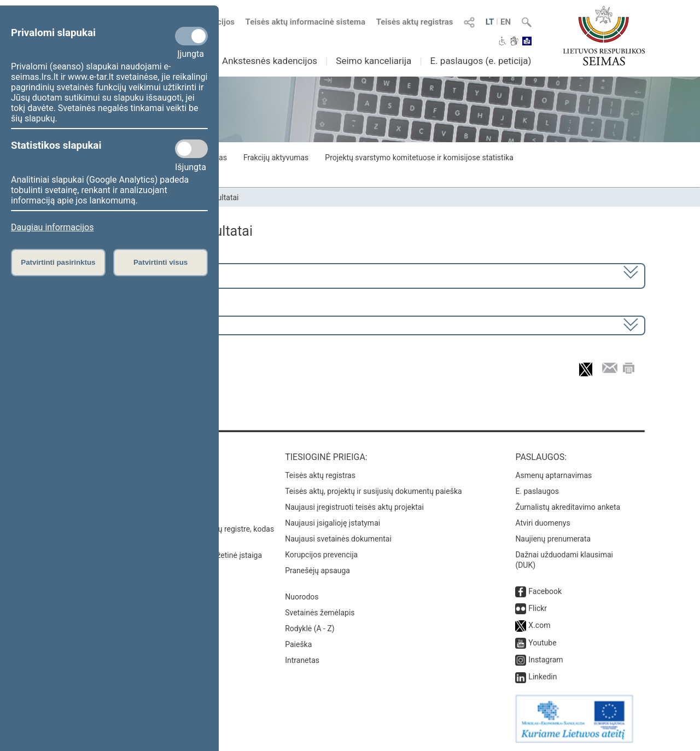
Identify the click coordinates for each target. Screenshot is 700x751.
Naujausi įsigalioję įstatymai (332, 523)
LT (490, 22)
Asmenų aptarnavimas (553, 475)
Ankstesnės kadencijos (270, 61)
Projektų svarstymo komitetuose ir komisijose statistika (419, 158)
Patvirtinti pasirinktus (58, 262)
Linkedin (542, 677)
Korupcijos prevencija (321, 555)
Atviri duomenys (542, 523)
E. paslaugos (537, 491)
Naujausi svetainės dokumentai (338, 539)
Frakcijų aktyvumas (276, 158)
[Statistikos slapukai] (191, 149)
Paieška (298, 644)
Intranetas (302, 660)
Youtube (542, 643)
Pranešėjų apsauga (317, 570)
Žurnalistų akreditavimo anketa (568, 507)
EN (506, 22)
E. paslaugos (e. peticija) (480, 61)
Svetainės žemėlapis (320, 613)
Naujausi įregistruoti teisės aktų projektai (354, 507)
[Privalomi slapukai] (191, 36)
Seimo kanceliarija (374, 61)
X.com (539, 625)
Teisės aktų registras (415, 22)
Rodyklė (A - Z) (310, 628)
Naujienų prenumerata (553, 539)
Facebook (545, 591)
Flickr (538, 608)
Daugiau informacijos (52, 227)
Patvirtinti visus (161, 262)
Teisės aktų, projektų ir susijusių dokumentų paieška (373, 491)
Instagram (546, 660)
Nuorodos (302, 597)
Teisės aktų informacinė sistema (306, 22)
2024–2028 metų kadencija (115, 275)
